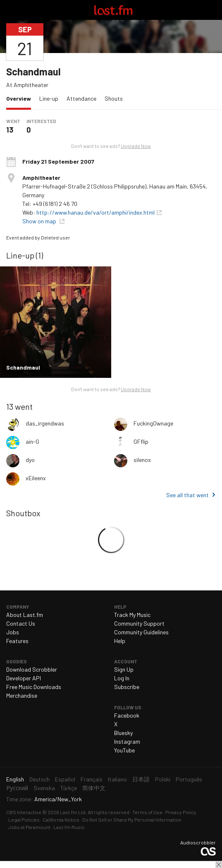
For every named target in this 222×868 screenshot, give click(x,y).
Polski (163, 779)
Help (120, 641)
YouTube (124, 750)
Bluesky (123, 733)
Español (65, 779)
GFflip (141, 441)
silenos (142, 460)
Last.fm (113, 10)
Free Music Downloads (34, 687)
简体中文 (94, 788)
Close (219, 865)
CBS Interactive (24, 812)
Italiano (117, 779)
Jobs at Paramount (29, 827)
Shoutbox (23, 513)
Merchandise (22, 695)
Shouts (114, 98)
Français (92, 779)
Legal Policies (24, 820)
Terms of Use (147, 812)
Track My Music (132, 615)
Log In (122, 678)
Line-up (49, 98)
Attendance (81, 98)
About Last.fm (25, 615)
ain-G (32, 441)
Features (17, 641)
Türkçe (69, 788)
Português (189, 779)
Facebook (127, 715)
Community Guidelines (141, 632)
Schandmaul (33, 71)
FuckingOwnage (153, 423)
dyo (30, 460)
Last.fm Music (69, 827)
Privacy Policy (181, 812)
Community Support (139, 623)
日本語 (141, 779)
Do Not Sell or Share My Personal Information (132, 820)
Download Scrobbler (32, 669)
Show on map (40, 221)
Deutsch (39, 779)
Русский (17, 788)
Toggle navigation (10, 10)
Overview (21, 98)
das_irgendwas (45, 423)
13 (10, 130)
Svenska (44, 788)
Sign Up (124, 669)
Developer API (24, 678)
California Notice (61, 820)
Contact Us (21, 623)
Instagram (127, 741)
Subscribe (127, 687)
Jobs (13, 632)
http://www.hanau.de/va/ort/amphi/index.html (95, 212)
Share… (211, 42)
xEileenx (36, 478)
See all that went (187, 495)
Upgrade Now (136, 146)
